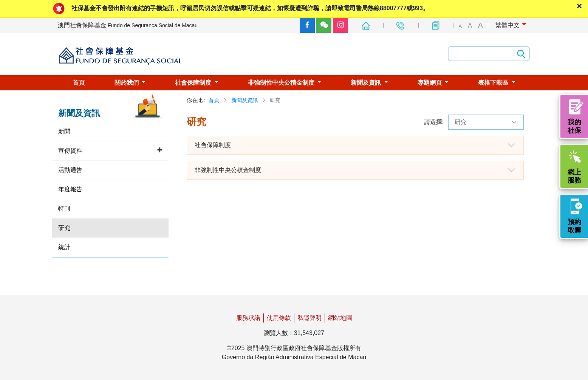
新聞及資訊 (244, 100)
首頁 (214, 100)
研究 (486, 122)
